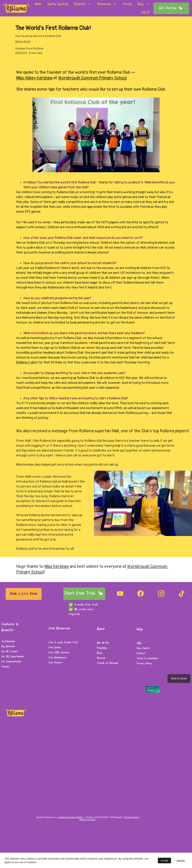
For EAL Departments (13, 657)
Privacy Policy (144, 664)
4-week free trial (87, 605)
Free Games (55, 648)
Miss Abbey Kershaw (34, 78)
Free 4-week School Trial (63, 643)
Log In (146, 12)
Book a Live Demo (24, 594)
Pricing (127, 4)
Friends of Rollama (108, 663)
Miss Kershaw (57, 568)
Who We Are (103, 643)
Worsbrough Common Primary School (92, 78)
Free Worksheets (57, 658)
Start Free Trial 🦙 (84, 594)
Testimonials (8, 642)
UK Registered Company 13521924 (70, 817)
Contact (141, 654)
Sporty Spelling (58, 4)
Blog (99, 653)
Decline (181, 861)
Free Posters (55, 663)
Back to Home (179, 679)
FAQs (139, 643)
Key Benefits (8, 647)
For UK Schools (10, 652)
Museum (101, 658)
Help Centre (143, 648)
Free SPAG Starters (59, 653)
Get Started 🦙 (171, 8)
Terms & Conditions (147, 659)
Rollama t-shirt (27, 363)
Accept (164, 861)
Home (38, 4)
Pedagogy (102, 648)
